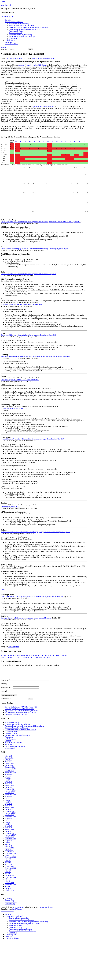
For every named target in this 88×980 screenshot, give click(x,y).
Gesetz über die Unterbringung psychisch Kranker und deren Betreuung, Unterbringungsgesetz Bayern (35, 249)
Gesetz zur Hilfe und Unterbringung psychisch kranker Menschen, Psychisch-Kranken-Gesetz (32, 597)
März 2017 (9, 848)
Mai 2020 (8, 782)
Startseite (8, 20)
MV (48, 142)
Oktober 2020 (9, 773)
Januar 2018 (9, 834)
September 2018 (10, 819)
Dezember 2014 (10, 878)
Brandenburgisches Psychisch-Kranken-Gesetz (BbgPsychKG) (21, 304)
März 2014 (9, 883)
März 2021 (9, 764)
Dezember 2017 (10, 836)
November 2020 (10, 771)
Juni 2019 (8, 803)
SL (66, 142)
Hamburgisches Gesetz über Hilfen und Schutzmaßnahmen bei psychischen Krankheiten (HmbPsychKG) (36, 356)
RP (62, 142)
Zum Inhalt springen (8, 16)
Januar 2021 (9, 768)
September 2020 (10, 775)
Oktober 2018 (9, 817)
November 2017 (10, 837)
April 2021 (9, 762)
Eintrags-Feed (10, 902)
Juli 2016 (8, 861)
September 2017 (10, 841)
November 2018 (10, 815)
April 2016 (9, 867)
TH (84, 142)
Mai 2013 (8, 889)
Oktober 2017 (9, 839)
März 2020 (9, 786)
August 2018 (9, 821)
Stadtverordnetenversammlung (19, 24)
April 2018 (9, 828)
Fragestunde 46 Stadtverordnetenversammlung (20, 715)
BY (21, 142)
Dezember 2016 (10, 854)
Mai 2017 (8, 847)
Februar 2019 (9, 810)
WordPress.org (10, 906)
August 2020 (9, 777)
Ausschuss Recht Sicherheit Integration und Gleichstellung (28, 27)
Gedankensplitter (11, 40)
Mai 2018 (8, 826)
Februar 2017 (9, 850)
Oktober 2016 (9, 858)
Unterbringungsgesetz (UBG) (11, 507)
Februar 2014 (9, 885)
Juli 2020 (8, 779)
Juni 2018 (8, 825)
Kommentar (5, 683)
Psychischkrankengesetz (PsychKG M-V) (15, 408)
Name (3, 686)
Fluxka (33, 58)
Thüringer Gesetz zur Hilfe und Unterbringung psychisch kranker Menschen (26, 618)
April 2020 (9, 784)
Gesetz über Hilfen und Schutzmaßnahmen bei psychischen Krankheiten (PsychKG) (29, 274)
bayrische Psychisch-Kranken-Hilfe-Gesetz (32, 65)
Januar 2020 (9, 790)
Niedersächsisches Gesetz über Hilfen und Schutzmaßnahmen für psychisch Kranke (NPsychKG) (33, 439)
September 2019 (10, 797)
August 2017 (9, 843)
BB (30, 142)
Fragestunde (13, 38)
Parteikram (9, 747)
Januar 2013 (9, 891)
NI (52, 142)
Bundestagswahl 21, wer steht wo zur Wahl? (19, 711)
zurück (3, 589)
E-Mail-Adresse (7, 690)
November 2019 (10, 793)
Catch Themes (17, 911)
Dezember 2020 (10, 769)
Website (3, 694)
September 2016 (10, 860)
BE (25, 142)
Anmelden (8, 901)
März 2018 (9, 830)
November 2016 (10, 856)
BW (16, 142)
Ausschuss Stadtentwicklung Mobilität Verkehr (25, 29)
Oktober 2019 (9, 795)
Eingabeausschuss (11, 736)
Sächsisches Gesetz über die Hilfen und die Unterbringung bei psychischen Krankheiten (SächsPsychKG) (36, 532)
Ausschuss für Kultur (16, 31)
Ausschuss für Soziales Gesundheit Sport (23, 36)
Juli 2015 (8, 872)
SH (79, 142)
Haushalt (8, 743)
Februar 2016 (9, 869)
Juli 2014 (8, 882)
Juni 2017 (8, 845)
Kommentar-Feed (11, 904)
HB (35, 142)
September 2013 (10, 887)
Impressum (9, 42)
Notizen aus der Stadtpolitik (14, 22)
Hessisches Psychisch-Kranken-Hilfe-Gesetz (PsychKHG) (20, 380)
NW (57, 142)
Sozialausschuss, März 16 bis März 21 (18, 717)
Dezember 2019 (10, 792)
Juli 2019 (8, 801)
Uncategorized (10, 751)
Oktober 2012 (9, 893)
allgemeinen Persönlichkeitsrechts (43, 107)
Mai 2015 (8, 876)
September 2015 (10, 871)
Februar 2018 (9, 832)
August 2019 (9, 799)
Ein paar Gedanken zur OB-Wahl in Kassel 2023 (21, 709)
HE (43, 142)
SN (71, 142)
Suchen (3, 47)
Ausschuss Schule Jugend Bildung (20, 35)
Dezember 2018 (10, 814)
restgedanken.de (6, 5)
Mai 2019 (8, 804)
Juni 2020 (8, 781)
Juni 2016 (8, 863)
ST (75, 142)
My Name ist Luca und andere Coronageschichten (21, 713)
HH (39, 142)
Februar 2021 (9, 766)
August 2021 (9, 760)
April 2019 (9, 806)
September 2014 (10, 880)
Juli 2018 (8, 823)
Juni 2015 (8, 874)
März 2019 (9, 808)
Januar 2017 (9, 852)
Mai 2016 (8, 865)
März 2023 (9, 758)
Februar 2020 (9, 788)
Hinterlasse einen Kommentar (45, 58)
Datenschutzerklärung (12, 44)
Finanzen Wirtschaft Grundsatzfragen (21, 25)
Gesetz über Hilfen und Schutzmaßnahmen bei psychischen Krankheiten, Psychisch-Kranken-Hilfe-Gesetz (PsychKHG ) (41, 222)
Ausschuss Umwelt (15, 33)
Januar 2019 (9, 812)
